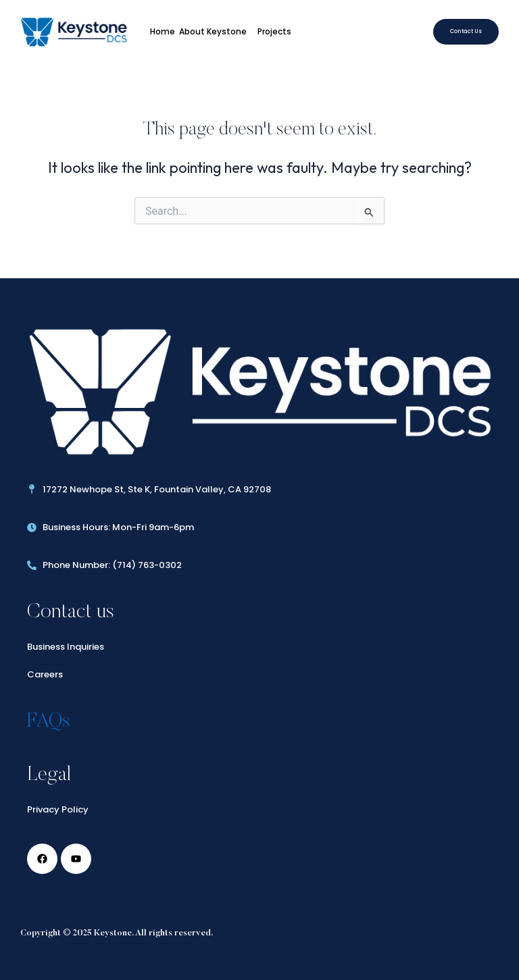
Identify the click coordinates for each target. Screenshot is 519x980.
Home (163, 31)
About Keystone (216, 32)
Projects (278, 32)
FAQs (49, 722)
